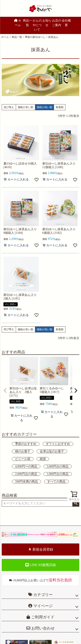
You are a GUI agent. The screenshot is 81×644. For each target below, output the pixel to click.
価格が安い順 (25, 107)
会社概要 (66, 23)
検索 (76, 503)
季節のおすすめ (26, 444)
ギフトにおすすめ (58, 444)
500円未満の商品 (26, 482)
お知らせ (47, 23)
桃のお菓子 (23, 451)
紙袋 (43, 459)
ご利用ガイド (42, 617)
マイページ (42, 606)
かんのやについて (37, 25)
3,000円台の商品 (58, 466)
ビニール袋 (23, 459)
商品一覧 (27, 23)
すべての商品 (56, 482)
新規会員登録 (41, 549)
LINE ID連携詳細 (40, 565)
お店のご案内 (57, 23)
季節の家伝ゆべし (35, 37)
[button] (5, 391)
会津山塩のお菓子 (52, 451)
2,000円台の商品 (26, 474)
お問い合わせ (42, 628)
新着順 (60, 107)
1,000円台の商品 (58, 474)
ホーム (18, 23)
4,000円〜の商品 (26, 466)
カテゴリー (43, 595)
